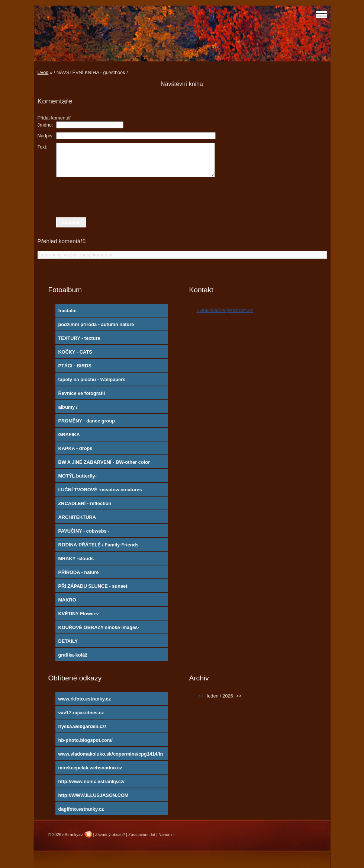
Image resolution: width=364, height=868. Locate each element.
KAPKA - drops (75, 448)
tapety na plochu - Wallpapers (92, 379)
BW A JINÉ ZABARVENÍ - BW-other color (104, 462)
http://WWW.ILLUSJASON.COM (93, 795)
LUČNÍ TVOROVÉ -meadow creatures (100, 490)
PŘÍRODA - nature (78, 572)
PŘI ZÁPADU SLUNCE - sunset (93, 586)
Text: (43, 147)
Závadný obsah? (110, 835)
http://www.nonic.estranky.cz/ (91, 781)
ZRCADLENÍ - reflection (85, 503)
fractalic (67, 311)
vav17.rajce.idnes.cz (81, 713)
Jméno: (45, 125)
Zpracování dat (142, 835)
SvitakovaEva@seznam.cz (225, 310)
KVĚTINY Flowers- (79, 614)
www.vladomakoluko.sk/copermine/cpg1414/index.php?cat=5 (110, 756)
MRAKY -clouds (76, 559)
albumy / (68, 407)
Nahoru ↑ (167, 835)
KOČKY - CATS (75, 352)
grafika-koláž (73, 655)
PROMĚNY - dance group (86, 421)
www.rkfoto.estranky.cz (84, 699)
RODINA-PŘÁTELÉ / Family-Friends (98, 545)
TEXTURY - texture (79, 338)
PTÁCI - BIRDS (75, 366)
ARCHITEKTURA (77, 517)
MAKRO (67, 600)
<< (201, 696)
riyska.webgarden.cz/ (82, 726)
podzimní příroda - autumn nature (96, 324)
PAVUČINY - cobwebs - (84, 531)
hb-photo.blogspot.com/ (85, 740)
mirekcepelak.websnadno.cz (90, 768)
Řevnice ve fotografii (81, 393)
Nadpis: (46, 136)
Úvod (43, 72)
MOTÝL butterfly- (77, 476)
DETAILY (68, 641)
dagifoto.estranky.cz (81, 809)
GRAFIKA (69, 435)
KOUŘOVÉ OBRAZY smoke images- (99, 627)
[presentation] (182, 197)
